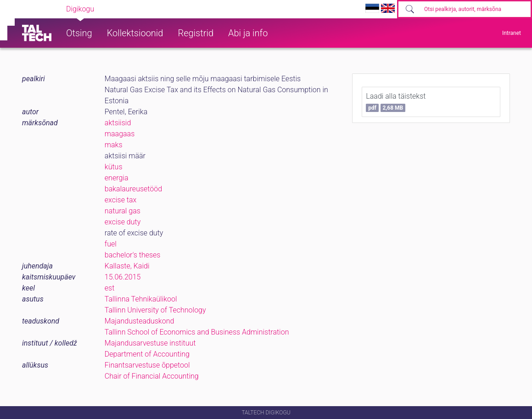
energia (117, 178)
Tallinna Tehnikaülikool (141, 299)
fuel (111, 244)
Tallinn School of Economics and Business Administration (197, 332)
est (110, 288)
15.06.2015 (123, 277)
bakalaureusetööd (133, 189)
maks (114, 145)
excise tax (121, 200)
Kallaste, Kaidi (127, 266)
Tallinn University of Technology (155, 310)
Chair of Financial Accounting (152, 376)
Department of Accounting (147, 354)
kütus (114, 167)
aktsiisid (118, 123)
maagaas (120, 134)
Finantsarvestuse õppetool (147, 365)
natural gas (123, 211)
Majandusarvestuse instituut (150, 343)
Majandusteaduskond (139, 321)
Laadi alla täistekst (396, 102)
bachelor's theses (133, 255)
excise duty (123, 222)
